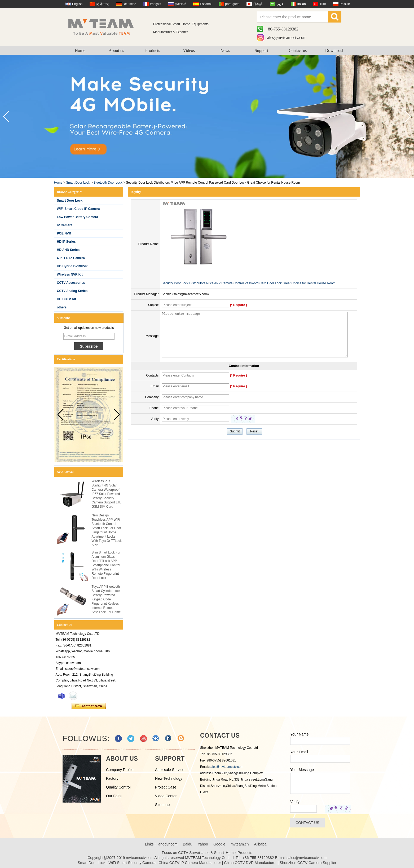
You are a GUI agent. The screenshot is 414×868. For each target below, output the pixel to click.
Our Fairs (114, 796)
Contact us (298, 50)
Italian (302, 4)
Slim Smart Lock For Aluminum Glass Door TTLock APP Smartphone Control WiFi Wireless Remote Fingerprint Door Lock (106, 565)
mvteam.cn (240, 844)
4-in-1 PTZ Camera (71, 258)
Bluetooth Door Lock (108, 183)
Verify (295, 802)
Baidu (188, 844)
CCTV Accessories (71, 283)
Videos (189, 50)
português (232, 4)
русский (180, 4)
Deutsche (129, 4)
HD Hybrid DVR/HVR (72, 266)
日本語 (258, 4)
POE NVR (64, 233)
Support (261, 50)
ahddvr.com (168, 844)
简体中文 (103, 4)
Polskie (345, 4)
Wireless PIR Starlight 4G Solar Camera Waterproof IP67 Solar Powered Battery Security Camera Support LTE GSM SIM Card (107, 494)
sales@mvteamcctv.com (286, 37)
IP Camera (65, 225)
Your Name (300, 734)
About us (116, 50)
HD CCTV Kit (67, 299)
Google (219, 844)
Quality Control (118, 787)
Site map (162, 805)
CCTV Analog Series (72, 291)
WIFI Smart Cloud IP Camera (78, 209)
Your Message (302, 770)
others (62, 307)
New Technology (169, 778)
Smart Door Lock (78, 183)
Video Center (166, 796)
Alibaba (260, 844)
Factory (112, 778)
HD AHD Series (68, 250)
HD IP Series (66, 242)
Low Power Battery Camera (78, 217)
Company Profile (120, 770)
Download (334, 50)
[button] (408, 117)
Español (206, 4)
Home (80, 50)
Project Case (166, 787)
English (77, 4)
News (225, 50)
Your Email (299, 752)
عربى (280, 4)
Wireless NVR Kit (70, 274)
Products (153, 50)
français (156, 4)
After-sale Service (170, 770)
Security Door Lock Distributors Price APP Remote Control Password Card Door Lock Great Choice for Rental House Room (249, 283)
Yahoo (203, 844)
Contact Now (89, 706)
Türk (323, 4)
